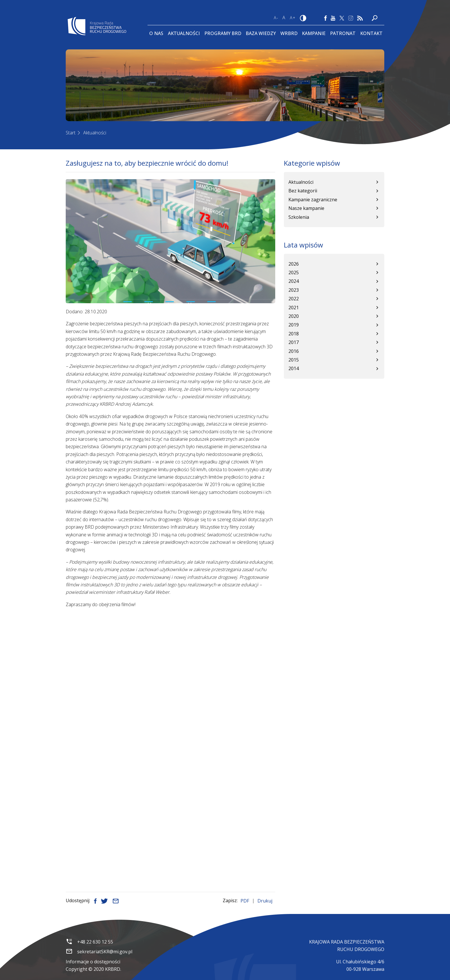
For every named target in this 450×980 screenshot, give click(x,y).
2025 (294, 272)
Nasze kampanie (306, 208)
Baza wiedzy (261, 33)
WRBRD (289, 33)
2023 (294, 290)
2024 (294, 281)
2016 (294, 351)
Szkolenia (299, 217)
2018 (294, 334)
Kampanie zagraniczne (313, 200)
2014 (294, 368)
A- (276, 18)
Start (71, 133)
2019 (294, 325)
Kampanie (314, 33)
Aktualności (184, 33)
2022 (294, 299)
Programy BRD (223, 33)
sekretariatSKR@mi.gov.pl (105, 952)
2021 (294, 308)
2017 (294, 342)
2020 (294, 316)
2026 (294, 264)
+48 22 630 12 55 (95, 942)
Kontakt (371, 33)
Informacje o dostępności (93, 962)
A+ (293, 18)
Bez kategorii (303, 191)
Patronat (343, 33)
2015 (294, 360)
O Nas (156, 33)
